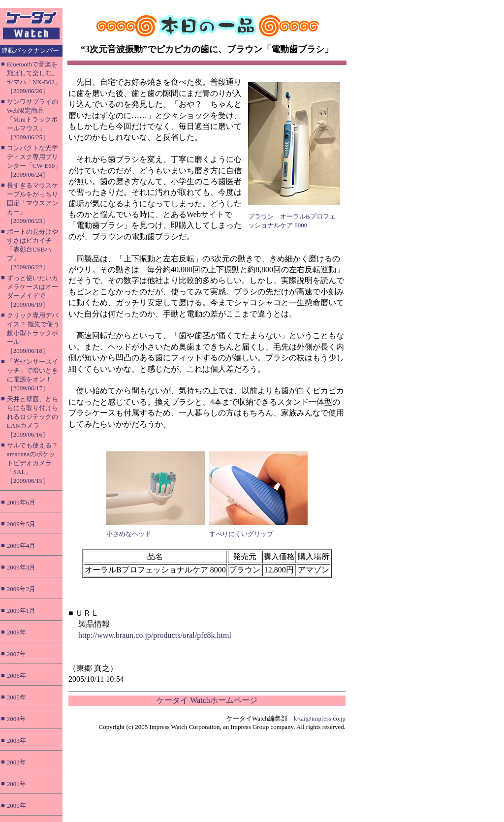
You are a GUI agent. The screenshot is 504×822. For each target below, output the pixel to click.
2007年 (16, 654)
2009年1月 (21, 611)
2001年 (16, 784)
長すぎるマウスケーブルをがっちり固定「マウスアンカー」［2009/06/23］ (32, 203)
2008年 (16, 632)
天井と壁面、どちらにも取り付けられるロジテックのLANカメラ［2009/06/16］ (32, 417)
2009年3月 (21, 567)
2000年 (16, 806)
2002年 (16, 762)
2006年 (16, 676)
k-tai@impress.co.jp (320, 718)
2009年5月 (21, 524)
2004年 (16, 719)
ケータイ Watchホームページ (207, 700)
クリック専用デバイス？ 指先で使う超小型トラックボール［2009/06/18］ (33, 333)
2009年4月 (21, 546)
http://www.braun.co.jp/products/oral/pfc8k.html (155, 635)
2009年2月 (21, 589)
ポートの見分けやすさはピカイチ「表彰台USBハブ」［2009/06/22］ (32, 249)
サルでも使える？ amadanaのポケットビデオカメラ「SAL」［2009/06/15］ (32, 463)
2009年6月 (21, 502)
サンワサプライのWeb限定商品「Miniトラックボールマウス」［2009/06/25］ (32, 119)
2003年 (16, 741)
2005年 (16, 697)
